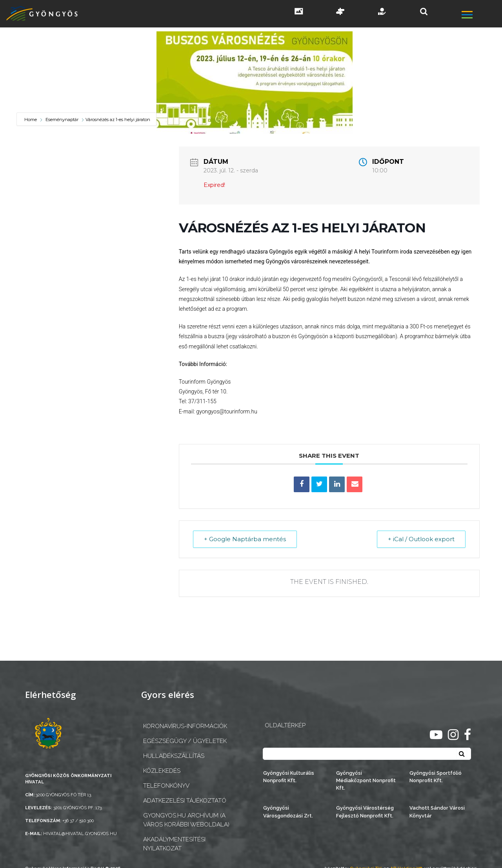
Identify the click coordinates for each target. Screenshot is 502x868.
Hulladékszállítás (174, 756)
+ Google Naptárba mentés (245, 539)
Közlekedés (162, 771)
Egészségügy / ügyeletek (185, 741)
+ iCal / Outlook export (421, 539)
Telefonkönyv (166, 786)
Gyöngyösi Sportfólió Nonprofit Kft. (436, 777)
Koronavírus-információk (185, 726)
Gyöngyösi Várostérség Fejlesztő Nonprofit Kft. (365, 812)
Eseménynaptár (62, 120)
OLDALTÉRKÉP (285, 725)
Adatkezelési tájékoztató (185, 801)
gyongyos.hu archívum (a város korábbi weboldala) (186, 820)
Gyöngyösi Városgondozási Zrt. (288, 812)
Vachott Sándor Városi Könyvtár (437, 812)
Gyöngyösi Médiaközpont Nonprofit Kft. (366, 780)
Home (31, 120)
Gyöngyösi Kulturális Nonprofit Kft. (289, 777)
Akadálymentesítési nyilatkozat (174, 844)
